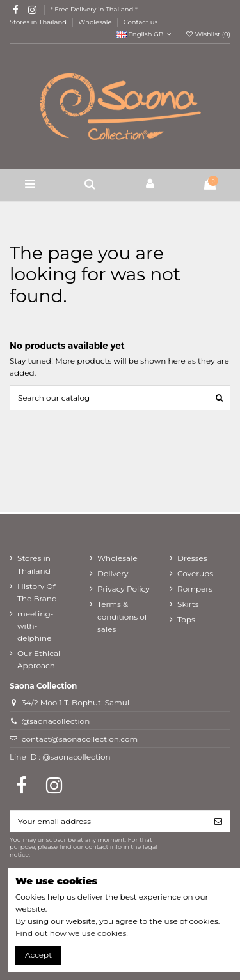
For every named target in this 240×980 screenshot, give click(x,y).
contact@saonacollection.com (80, 739)
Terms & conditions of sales (122, 616)
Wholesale (96, 22)
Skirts (188, 604)
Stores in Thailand (39, 22)
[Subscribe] (218, 821)
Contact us (141, 22)
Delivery (113, 573)
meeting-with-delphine (35, 626)
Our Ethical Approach (39, 659)
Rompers (195, 589)
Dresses (192, 558)
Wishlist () (208, 34)
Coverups (195, 573)
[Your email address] (108, 821)
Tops (186, 619)
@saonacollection (56, 721)
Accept (38, 955)
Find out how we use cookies (71, 933)
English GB (145, 34)
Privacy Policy (124, 589)
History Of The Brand (37, 592)
